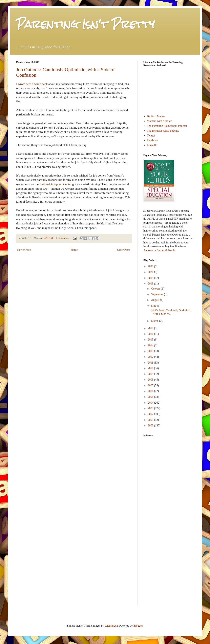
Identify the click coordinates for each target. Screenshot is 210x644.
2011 (151, 363)
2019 (151, 278)
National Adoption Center (55, 184)
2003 (151, 408)
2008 (151, 380)
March (155, 321)
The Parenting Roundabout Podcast (167, 126)
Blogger (138, 626)
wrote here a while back (33, 84)
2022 (151, 266)
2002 (151, 414)
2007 (151, 385)
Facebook (152, 140)
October (156, 289)
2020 (151, 272)
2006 (151, 391)
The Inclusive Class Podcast (163, 131)
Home (74, 250)
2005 (151, 397)
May (154, 306)
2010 (151, 368)
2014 (151, 345)
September (157, 294)
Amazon (148, 250)
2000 (151, 426)
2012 (151, 357)
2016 (151, 334)
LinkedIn (152, 145)
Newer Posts (24, 250)
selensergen (111, 626)
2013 (151, 351)
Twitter (151, 136)
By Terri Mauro (156, 116)
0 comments (62, 238)
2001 (151, 420)
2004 (151, 403)
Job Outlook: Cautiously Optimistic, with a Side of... (171, 312)
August (155, 300)
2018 (151, 284)
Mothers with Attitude (160, 121)
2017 (151, 328)
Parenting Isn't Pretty (85, 24)
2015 (151, 340)
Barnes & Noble (166, 250)
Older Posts (124, 250)
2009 (151, 374)
